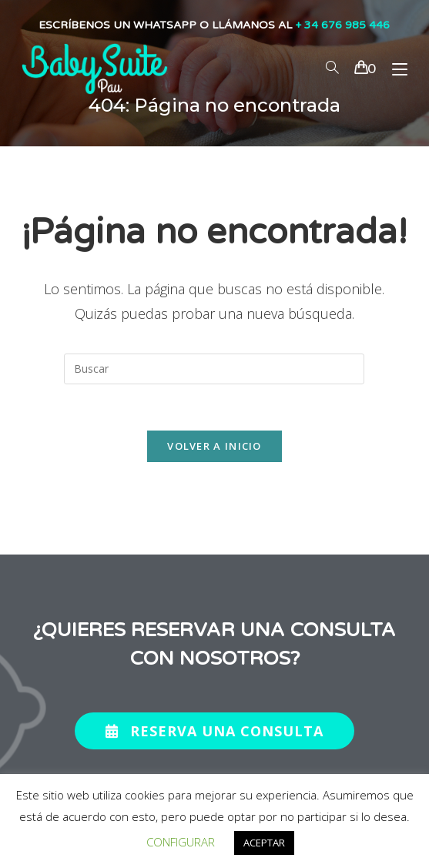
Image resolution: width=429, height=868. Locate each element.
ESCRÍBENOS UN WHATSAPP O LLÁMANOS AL (214, 25)
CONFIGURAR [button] (181, 842)
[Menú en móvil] (394, 69)
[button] (214, 731)
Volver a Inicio (214, 446)
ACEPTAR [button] (264, 843)
